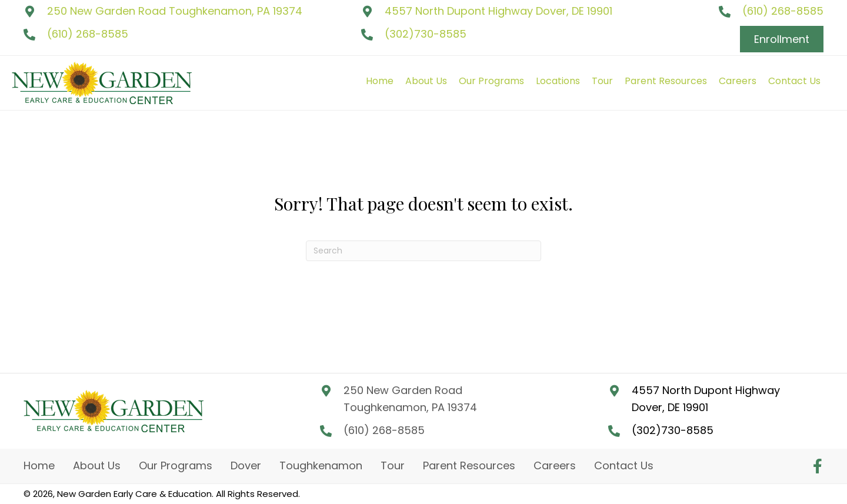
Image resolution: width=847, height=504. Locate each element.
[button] (818, 466)
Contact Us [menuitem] (624, 465)
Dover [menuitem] (246, 465)
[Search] (423, 251)
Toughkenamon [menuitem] (321, 465)
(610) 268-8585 (88, 34)
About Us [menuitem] (97, 465)
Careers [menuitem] (555, 465)
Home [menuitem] (39, 465)
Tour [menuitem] (393, 465)
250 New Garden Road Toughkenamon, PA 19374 (175, 11)
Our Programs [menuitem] (176, 465)
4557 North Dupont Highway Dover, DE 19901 (498, 11)
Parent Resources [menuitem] (469, 465)
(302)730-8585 (426, 34)
